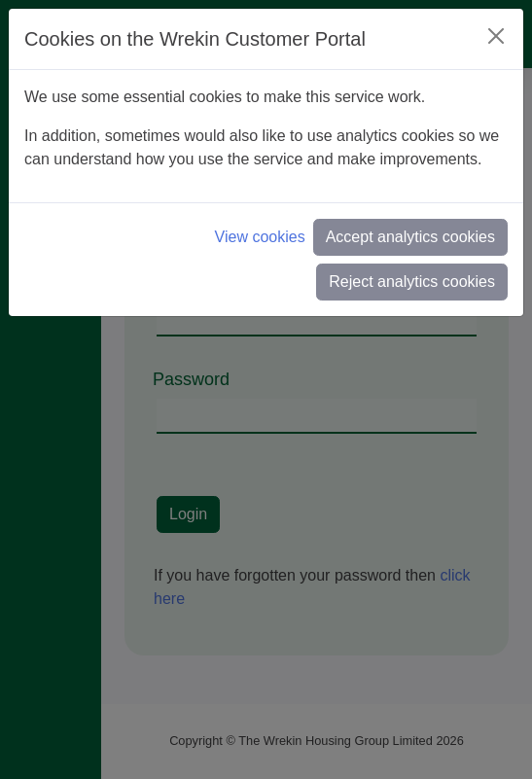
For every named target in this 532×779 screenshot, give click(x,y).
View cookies (260, 237)
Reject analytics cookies (412, 282)
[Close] (496, 36)
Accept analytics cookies (410, 237)
